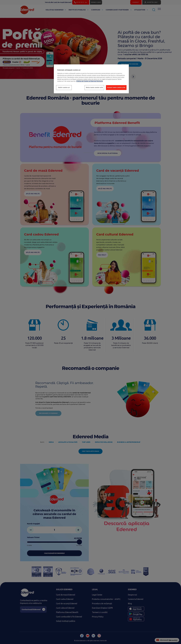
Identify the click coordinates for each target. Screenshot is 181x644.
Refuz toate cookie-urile (94, 87)
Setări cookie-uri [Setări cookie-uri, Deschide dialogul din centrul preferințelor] (64, 87)
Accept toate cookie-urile (116, 87)
